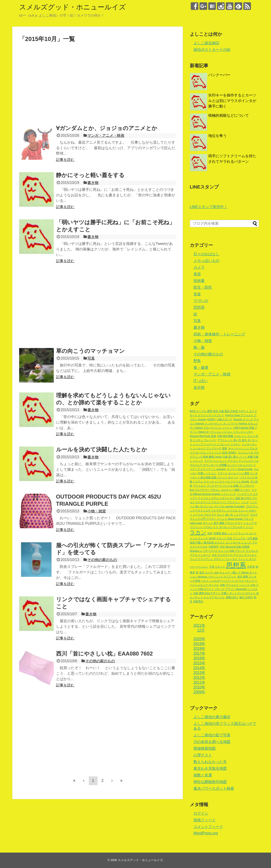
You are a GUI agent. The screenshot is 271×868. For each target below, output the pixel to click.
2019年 (200, 644)
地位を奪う (217, 136)
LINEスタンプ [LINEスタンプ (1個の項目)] (225, 419)
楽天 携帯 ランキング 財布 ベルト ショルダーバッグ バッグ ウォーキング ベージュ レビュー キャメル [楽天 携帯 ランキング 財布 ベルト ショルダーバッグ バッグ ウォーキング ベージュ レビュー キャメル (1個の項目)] (224, 581)
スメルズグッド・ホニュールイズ (73, 7)
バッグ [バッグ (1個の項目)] (245, 502)
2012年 (200, 678)
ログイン (201, 813)
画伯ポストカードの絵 (212, 50)
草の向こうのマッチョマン (90, 351)
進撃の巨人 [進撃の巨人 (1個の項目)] (232, 597)
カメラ (199, 267)
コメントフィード (208, 827)
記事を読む (65, 160)
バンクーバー (219, 75)
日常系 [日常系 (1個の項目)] (251, 567)
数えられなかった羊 (210, 762)
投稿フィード (205, 820)
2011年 (200, 682)
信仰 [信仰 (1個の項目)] (210, 533)
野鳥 (197, 361)
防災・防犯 (203, 287)
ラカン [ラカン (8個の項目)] (198, 532)
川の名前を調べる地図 (212, 742)
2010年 (200, 687)
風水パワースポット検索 (214, 788)
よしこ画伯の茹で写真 (212, 735)
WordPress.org (206, 833)
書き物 (93, 183)
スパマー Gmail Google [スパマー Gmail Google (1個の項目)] (240, 469)
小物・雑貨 (97, 511)
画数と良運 (203, 775)
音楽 (197, 294)
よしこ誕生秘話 (206, 43)
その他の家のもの (102, 560)
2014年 (200, 668)
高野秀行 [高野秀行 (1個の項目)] (198, 601)
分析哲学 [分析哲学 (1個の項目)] (214, 547)
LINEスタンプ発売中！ (209, 207)
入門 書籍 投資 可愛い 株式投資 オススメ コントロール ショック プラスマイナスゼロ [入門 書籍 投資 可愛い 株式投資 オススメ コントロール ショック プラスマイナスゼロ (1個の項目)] (224, 543)
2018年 (200, 649)
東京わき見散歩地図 (210, 768)
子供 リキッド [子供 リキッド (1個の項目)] (217, 567)
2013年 (200, 673)
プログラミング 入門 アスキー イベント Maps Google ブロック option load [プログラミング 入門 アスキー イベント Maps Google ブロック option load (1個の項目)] (224, 519)
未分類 (199, 388)
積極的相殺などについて (229, 115)
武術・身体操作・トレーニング (219, 334)
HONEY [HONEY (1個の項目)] (211, 419)
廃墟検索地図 (205, 748)
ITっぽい (201, 381)
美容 (197, 274)
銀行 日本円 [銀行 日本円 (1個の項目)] (246, 597)
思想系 (199, 307)
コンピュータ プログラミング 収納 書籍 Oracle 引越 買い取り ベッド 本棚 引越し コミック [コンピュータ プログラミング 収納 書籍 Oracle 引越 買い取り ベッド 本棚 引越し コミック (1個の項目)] (224, 457)
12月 (201, 630)
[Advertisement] (58, 84)
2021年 (200, 626)
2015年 (200, 663)
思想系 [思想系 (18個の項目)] (236, 565)
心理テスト (203, 755)
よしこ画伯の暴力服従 (212, 717)
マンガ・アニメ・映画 (106, 135)
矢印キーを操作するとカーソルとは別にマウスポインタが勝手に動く (232, 101)
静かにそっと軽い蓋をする (90, 175)
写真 (91, 358)
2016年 (200, 658)
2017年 (200, 653)
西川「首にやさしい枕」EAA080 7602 (104, 654)
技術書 (199, 281)
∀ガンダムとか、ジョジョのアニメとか (107, 128)
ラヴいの (201, 301)
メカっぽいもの (206, 261)
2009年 (200, 692)
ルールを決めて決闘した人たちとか (102, 449)
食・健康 (201, 367)
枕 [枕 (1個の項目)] (197, 572)
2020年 (200, 639)
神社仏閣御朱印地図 (210, 782)
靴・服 (199, 347)
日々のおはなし (206, 254)
